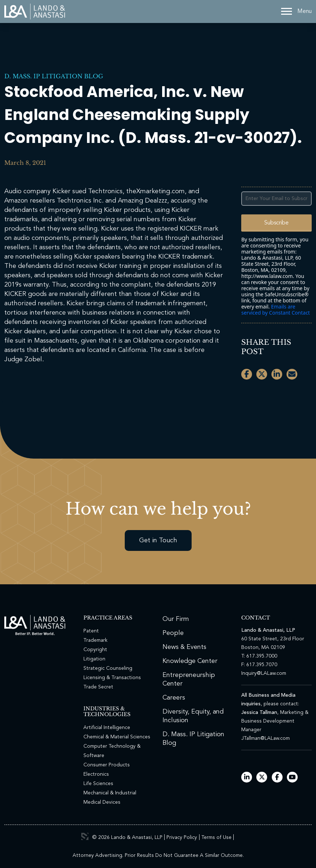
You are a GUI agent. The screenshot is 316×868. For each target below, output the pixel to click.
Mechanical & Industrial (110, 793)
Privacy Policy (182, 837)
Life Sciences (98, 784)
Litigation (94, 659)
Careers (174, 698)
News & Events (184, 647)
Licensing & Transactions (112, 678)
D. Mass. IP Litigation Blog (54, 76)
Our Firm (176, 619)
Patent (91, 631)
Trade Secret (98, 687)
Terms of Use (216, 837)
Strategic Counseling (108, 668)
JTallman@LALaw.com (265, 738)
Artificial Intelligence (107, 728)
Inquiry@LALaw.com (264, 673)
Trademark (95, 640)
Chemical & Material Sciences (117, 737)
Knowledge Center (190, 661)
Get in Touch (158, 540)
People (173, 633)
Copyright (95, 650)
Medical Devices (102, 802)
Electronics (96, 774)
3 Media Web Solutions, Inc (85, 836)
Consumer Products (107, 765)
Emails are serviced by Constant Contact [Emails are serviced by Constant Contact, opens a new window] (276, 310)
